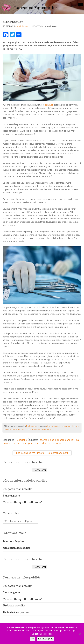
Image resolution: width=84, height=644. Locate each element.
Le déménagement (58, 453)
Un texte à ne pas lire (16, 613)
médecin (16, 429)
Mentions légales (14, 542)
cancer (64, 426)
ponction (30, 429)
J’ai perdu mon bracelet (18, 489)
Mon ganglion (13, 22)
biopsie (57, 426)
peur (23, 429)
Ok (33, 639)
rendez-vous (40, 429)
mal (78, 426)
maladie (8, 429)
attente (50, 426)
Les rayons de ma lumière (30, 453)
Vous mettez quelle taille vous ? (23, 503)
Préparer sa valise (14, 606)
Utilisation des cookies (17, 548)
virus (49, 429)
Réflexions (31, 426)
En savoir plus (46, 639)
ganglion (49, 105)
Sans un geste (11, 496)
